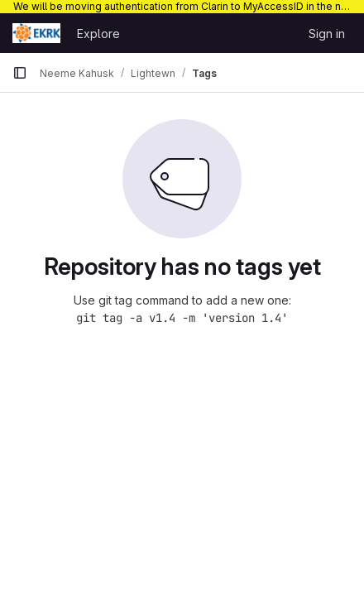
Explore (98, 34)
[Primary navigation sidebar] (20, 73)
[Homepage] (36, 33)
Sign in (327, 34)
